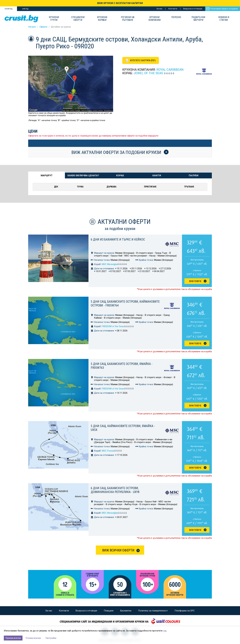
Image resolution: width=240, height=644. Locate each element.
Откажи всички (33, 638)
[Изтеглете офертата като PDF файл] (141, 60)
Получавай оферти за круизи (224, 9)
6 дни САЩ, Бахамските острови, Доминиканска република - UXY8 (115, 490)
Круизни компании (155, 19)
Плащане (109, 611)
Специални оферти (78, 19)
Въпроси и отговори (193, 9)
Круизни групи (54, 19)
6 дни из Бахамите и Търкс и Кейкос (118, 239)
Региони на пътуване (128, 19)
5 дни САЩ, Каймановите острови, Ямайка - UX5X (123, 428)
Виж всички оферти (118, 550)
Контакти (173, 9)
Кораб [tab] (120, 175)
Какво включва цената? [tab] (83, 175)
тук (165, 631)
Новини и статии (224, 19)
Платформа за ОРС (185, 611)
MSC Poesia (112, 451)
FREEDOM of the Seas (118, 326)
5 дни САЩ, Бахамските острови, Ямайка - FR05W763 (122, 366)
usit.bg (25, 9)
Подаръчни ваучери (198, 19)
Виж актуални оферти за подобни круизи (120, 152)
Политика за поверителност (153, 611)
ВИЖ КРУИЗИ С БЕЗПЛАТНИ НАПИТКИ (120, 3)
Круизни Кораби (102, 19)
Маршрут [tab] (47, 175)
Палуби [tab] (194, 175)
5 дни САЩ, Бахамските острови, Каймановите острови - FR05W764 (125, 303)
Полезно (176, 17)
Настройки (51, 638)
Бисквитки (126, 611)
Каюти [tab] (157, 175)
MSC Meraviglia (114, 264)
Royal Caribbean (170, 70)
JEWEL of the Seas (148, 73)
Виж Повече (195, 281)
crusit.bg (8, 9)
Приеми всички (13, 638)
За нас (159, 9)
